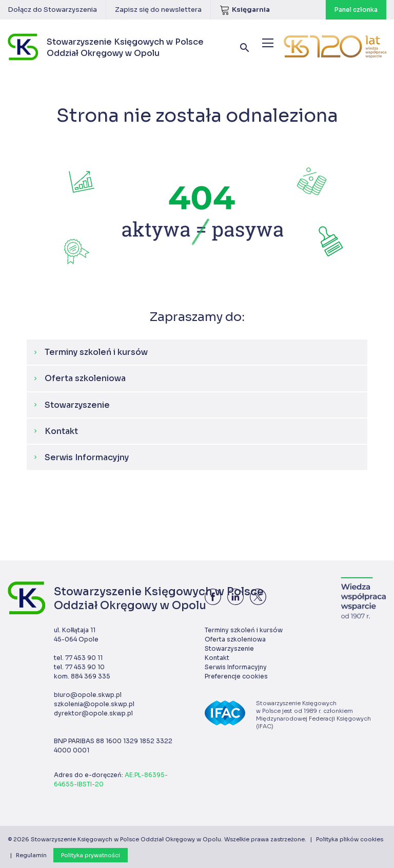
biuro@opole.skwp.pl (88, 695)
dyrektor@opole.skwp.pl (93, 713)
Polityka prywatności (91, 855)
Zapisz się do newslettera (158, 10)
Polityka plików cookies (350, 839)
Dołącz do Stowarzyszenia (52, 10)
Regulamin (31, 855)
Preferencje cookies (236, 676)
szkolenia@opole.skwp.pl (94, 704)
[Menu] (268, 43)
